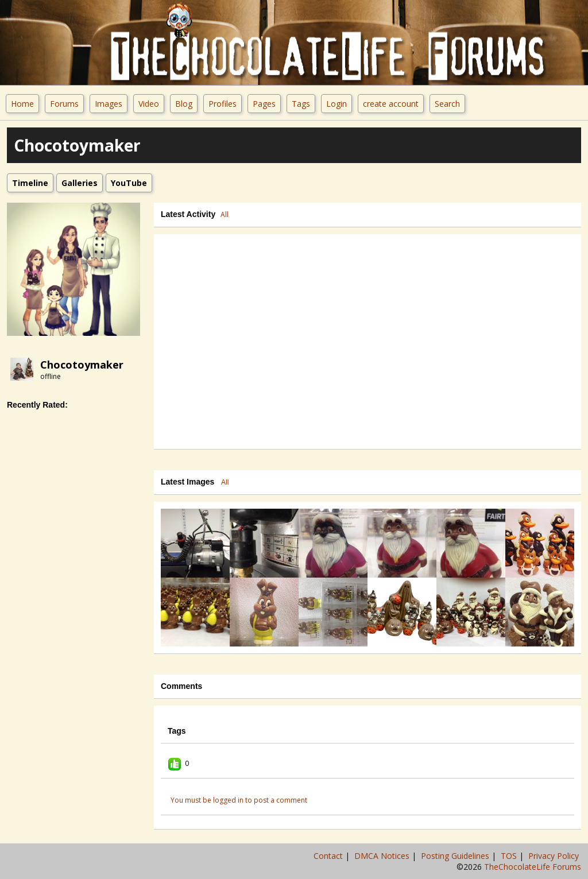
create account (391, 104)
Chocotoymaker (82, 365)
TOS (510, 856)
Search (447, 104)
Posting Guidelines (456, 856)
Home (22, 104)
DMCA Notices (383, 856)
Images (109, 104)
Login (336, 104)
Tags (301, 104)
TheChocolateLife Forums (533, 867)
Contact (329, 856)
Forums (64, 104)
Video (149, 104)
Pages (264, 104)
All (225, 214)
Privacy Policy (555, 856)
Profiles (223, 104)
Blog (184, 104)
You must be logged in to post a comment (239, 800)
